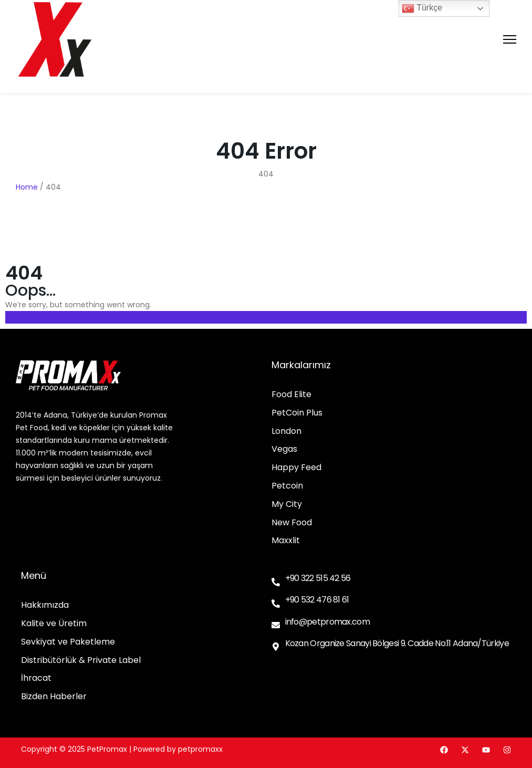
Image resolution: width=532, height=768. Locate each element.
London (286, 432)
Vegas (284, 449)
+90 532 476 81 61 (317, 600)
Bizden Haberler (54, 697)
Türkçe (422, 8)
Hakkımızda (45, 605)
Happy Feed (296, 468)
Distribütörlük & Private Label (81, 661)
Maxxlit (286, 541)
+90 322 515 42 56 (318, 578)
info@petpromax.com (327, 622)
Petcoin (287, 486)
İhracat (36, 678)
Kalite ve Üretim (54, 624)
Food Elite (291, 395)
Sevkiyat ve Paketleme (68, 642)
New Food (292, 523)
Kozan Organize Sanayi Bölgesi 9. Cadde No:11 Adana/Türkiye (397, 643)
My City (287, 505)
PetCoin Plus (297, 413)
